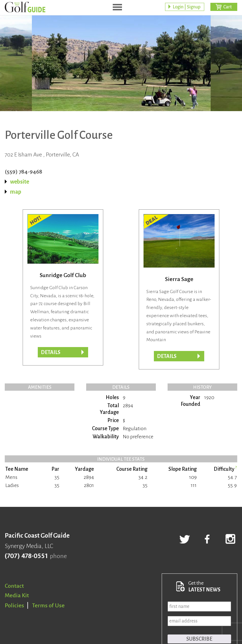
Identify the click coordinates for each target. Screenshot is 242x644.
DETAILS (167, 356)
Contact (14, 586)
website (20, 182)
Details (51, 352)
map (16, 192)
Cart (227, 7)
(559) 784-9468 (24, 172)
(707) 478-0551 (26, 556)
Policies (14, 605)
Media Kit (17, 595)
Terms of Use (48, 605)
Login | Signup (187, 7)
